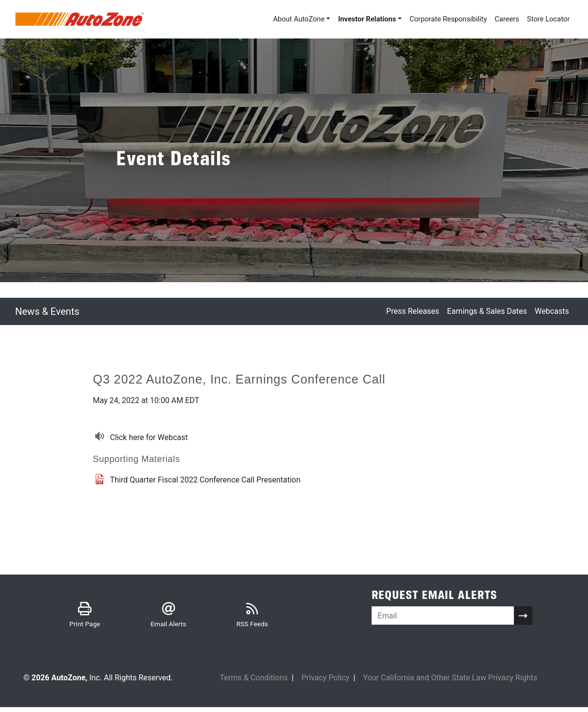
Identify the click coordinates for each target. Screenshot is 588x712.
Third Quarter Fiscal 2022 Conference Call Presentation (206, 480)
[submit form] (523, 618)
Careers (501, 19)
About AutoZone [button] (276, 19)
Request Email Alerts (434, 598)
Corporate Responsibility (437, 19)
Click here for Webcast (149, 438)
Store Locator (546, 19)
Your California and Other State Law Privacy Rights (450, 682)
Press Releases (413, 312)
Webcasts (552, 312)
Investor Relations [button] (350, 19)
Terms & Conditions (254, 682)
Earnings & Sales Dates (487, 312)
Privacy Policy (325, 682)
